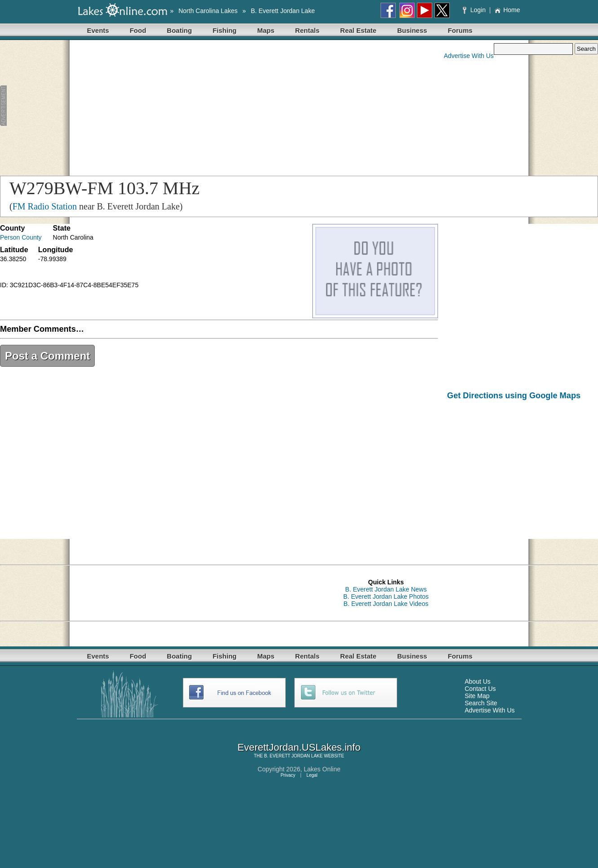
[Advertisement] (175, 106)
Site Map (477, 696)
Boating (179, 30)
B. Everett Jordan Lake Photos (386, 596)
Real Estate (358, 30)
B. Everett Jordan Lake (283, 11)
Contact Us (480, 689)
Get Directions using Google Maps (514, 396)
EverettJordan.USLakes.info (299, 747)
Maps (266, 30)
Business (412, 30)
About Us (478, 681)
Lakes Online (322, 769)
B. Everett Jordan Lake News (386, 589)
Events (98, 30)
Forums (460, 30)
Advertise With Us (469, 56)
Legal (312, 775)
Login (475, 10)
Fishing (224, 30)
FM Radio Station (45, 206)
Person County (21, 237)
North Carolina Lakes (208, 11)
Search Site (481, 703)
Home (507, 10)
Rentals (307, 30)
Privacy (288, 775)
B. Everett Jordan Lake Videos (386, 604)
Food (138, 30)
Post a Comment (47, 356)
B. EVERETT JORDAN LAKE (293, 756)
